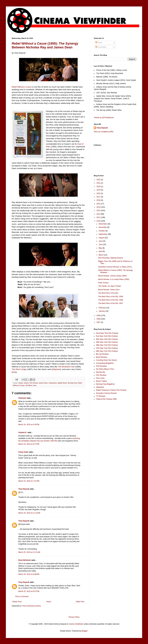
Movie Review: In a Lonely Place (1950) (114, 279)
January (102, 311)
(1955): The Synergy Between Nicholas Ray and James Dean (45, 45)
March (101, 255)
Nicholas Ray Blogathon (105, 384)
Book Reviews (102, 357)
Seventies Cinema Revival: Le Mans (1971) (115, 267)
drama (26, 383)
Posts (99, 43)
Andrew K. (23, 432)
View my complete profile (104, 132)
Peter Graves (103, 283)
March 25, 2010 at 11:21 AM (29, 552)
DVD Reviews (101, 366)
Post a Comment (22, 596)
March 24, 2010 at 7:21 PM (29, 481)
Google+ (9, 1)
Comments (101, 47)
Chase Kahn (23, 452)
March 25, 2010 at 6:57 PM (29, 591)
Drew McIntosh (25, 560)
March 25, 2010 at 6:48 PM (29, 574)
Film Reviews (101, 375)
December (103, 224)
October (102, 231)
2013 (99, 210)
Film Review (34, 383)
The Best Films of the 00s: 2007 (111, 303)
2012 (99, 214)
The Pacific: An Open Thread (109, 286)
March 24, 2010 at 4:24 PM (29, 425)
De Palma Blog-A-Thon (105, 369)
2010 (99, 221)
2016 (99, 200)
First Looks (100, 378)
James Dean (43, 383)
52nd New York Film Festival (107, 333)
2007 (99, 322)
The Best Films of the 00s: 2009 (111, 297)
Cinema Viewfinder (76, 624)
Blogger (84, 631)
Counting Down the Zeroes (106, 360)
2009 (99, 316)
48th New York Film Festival (107, 345)
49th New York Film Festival (107, 342)
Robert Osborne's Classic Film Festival (111, 390)
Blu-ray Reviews (102, 354)
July (100, 241)
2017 (99, 197)
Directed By (101, 372)
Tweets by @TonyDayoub (104, 118)
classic (21, 383)
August (102, 238)
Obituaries (100, 387)
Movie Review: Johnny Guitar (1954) (112, 276)
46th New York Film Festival (107, 351)
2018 (99, 193)
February (102, 308)
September (103, 234)
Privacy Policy (74, 617)
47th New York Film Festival (107, 348)
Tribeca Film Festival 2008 (106, 399)
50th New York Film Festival (107, 339)
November (103, 227)
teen (35, 385)
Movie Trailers (101, 381)
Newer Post (17, 602)
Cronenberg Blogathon (105, 363)
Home (49, 602)
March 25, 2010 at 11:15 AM (29, 513)
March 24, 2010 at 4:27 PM (29, 444)
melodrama (53, 383)
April (101, 251)
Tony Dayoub (24, 489)
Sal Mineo (29, 385)
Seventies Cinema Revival (106, 393)
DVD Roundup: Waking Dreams (111, 258)
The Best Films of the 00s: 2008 (111, 300)
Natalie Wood (62, 383)
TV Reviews (101, 396)
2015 (99, 204)
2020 (99, 187)
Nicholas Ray (72, 383)
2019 (99, 190)
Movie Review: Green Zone (109, 290)
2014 (99, 207)
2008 (99, 319)
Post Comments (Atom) (32, 606)
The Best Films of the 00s (108, 293)
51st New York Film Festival (107, 336)
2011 (99, 217)
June (101, 244)
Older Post (80, 602)
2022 (99, 180)
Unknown (22, 398)
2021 (99, 183)
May (101, 248)
